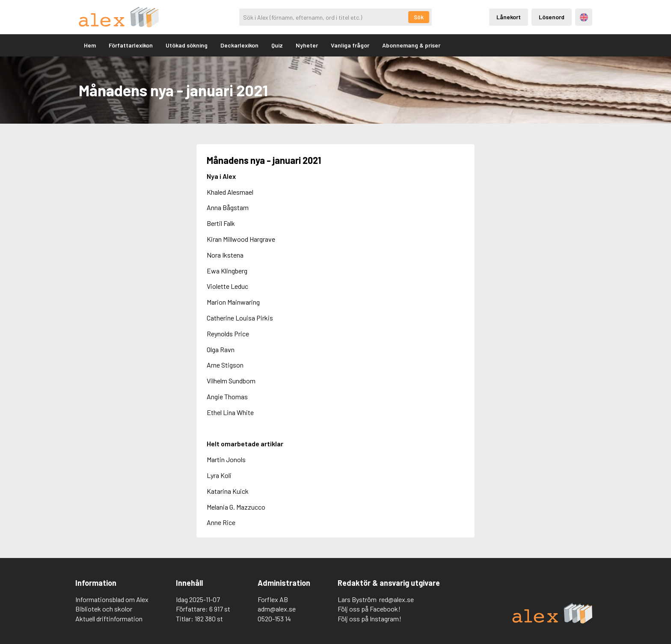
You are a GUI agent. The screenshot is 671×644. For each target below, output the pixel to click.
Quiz (277, 45)
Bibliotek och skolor (104, 609)
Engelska (584, 17)
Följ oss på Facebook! (369, 609)
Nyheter (307, 45)
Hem (90, 45)
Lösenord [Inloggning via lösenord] (552, 17)
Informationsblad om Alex (112, 599)
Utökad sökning (187, 45)
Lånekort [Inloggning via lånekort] (509, 17)
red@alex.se (396, 599)
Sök (419, 17)
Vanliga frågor (350, 45)
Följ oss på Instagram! (370, 619)
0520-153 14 (274, 619)
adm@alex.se (277, 609)
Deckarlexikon (239, 45)
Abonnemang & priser (411, 45)
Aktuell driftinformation (109, 619)
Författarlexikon (131, 45)
